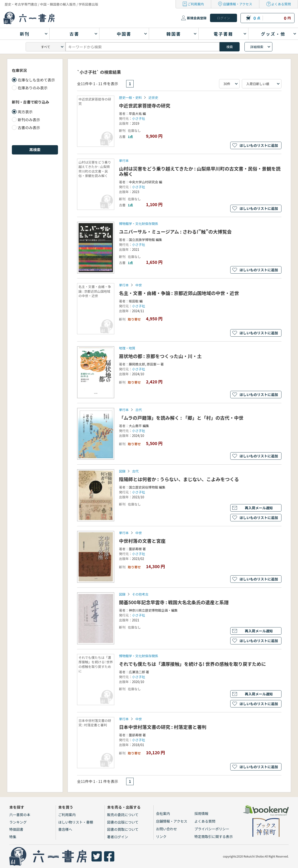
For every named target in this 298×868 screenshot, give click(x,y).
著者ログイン (118, 837)
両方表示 (25, 112)
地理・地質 (127, 348)
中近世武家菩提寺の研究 (145, 106)
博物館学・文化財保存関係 (139, 224)
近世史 (153, 97)
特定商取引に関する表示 (214, 836)
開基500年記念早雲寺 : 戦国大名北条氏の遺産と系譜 (174, 602)
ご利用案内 (196, 4)
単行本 (124, 161)
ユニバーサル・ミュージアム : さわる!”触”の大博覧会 (175, 232)
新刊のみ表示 (29, 120)
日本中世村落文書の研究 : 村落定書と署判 (163, 727)
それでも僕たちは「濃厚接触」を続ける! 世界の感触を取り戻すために (192, 664)
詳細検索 (257, 47)
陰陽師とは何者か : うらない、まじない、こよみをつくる (179, 479)
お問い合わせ (166, 829)
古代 (139, 410)
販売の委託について (123, 815)
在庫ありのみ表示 (33, 88)
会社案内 (163, 813)
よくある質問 (281, 4)
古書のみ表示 (29, 127)
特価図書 (16, 829)
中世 (139, 285)
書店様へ (65, 829)
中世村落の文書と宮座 (142, 541)
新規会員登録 (197, 18)
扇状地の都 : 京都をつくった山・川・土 (160, 356)
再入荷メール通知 (259, 508)
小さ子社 (139, 118)
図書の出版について (123, 822)
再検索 (35, 150)
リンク (161, 836)
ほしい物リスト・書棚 (76, 822)
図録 (122, 471)
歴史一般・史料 (130, 97)
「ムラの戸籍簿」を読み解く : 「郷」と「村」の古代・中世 (181, 418)
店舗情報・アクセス (238, 4)
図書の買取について (123, 829)
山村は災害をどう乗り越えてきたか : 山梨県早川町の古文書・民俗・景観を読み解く (200, 171)
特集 (13, 837)
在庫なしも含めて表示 (36, 80)
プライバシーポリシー (212, 829)
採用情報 (201, 813)
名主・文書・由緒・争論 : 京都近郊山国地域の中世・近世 (179, 293)
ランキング (18, 822)
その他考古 (140, 594)
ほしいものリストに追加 (259, 145)
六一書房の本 (20, 815)
